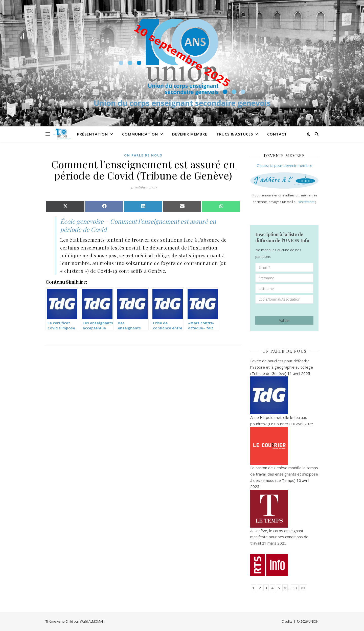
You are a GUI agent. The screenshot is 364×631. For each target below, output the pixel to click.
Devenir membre (190, 134)
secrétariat (306, 202)
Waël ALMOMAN (92, 621)
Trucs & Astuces (235, 134)
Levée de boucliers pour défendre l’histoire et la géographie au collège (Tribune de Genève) (282, 367)
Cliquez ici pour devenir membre (285, 165)
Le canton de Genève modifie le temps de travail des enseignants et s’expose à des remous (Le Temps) (284, 474)
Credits (287, 621)
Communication (140, 134)
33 (295, 588)
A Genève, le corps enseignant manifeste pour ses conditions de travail (279, 537)
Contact (277, 134)
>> (303, 588)
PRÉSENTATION (93, 134)
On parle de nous (143, 155)
